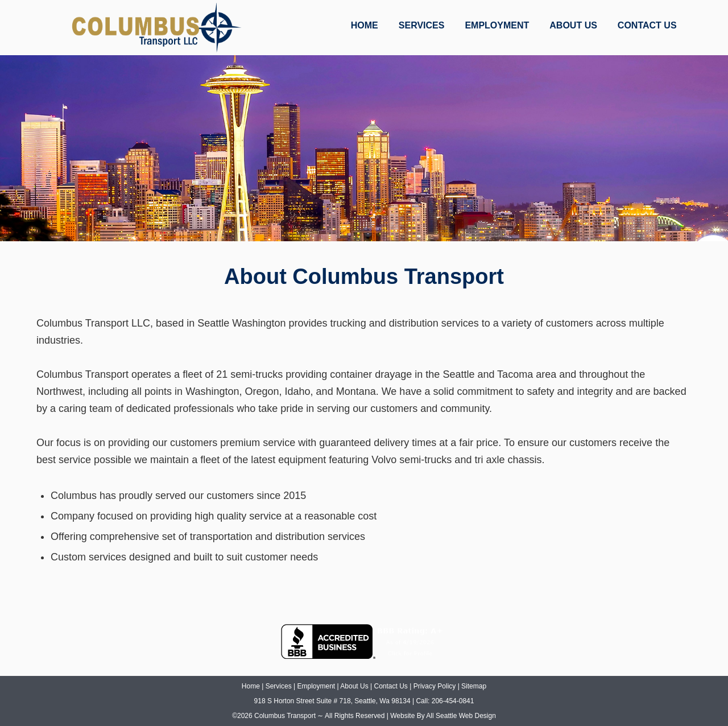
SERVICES (422, 25)
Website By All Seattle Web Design (443, 716)
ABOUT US (573, 25)
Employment (316, 686)
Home (251, 686)
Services (279, 686)
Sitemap (474, 686)
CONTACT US (647, 25)
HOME (365, 25)
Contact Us (390, 686)
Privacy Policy (435, 686)
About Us (354, 686)
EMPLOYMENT (497, 25)
